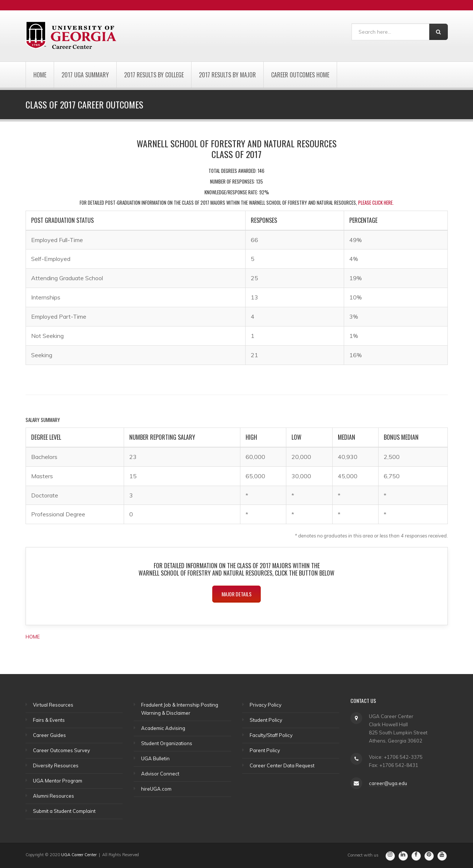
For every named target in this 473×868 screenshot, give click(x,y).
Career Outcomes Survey (61, 750)
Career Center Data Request (282, 765)
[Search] (390, 32)
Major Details (237, 594)
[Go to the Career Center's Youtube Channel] (442, 856)
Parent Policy (265, 750)
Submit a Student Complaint (64, 811)
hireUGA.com (156, 789)
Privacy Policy (266, 705)
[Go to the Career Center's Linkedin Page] (403, 856)
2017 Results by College (154, 75)
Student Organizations (167, 743)
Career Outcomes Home (300, 75)
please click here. (376, 202)
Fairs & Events (49, 720)
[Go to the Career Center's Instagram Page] (390, 856)
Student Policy (266, 720)
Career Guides (49, 735)
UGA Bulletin (155, 758)
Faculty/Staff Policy (271, 735)
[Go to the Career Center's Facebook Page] (416, 856)
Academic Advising (163, 728)
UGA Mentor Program (58, 781)
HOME (33, 637)
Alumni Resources (54, 796)
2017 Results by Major (227, 75)
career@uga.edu (388, 783)
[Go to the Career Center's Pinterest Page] (429, 856)
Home (40, 75)
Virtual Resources (53, 705)
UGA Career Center (79, 855)
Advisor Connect (160, 774)
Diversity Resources (56, 765)
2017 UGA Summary (85, 75)
